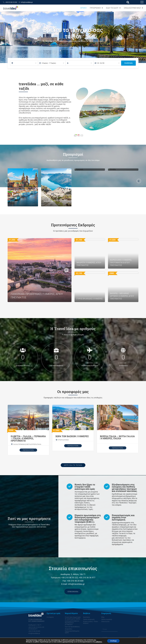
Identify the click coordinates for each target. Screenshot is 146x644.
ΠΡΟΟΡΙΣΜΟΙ (96, 8)
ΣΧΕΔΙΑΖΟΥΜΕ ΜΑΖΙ (133, 8)
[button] (128, 2)
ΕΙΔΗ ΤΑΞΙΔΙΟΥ (113, 8)
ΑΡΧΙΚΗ (83, 8)
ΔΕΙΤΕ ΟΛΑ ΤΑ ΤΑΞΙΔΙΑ (73, 465)
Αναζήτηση (128, 63)
